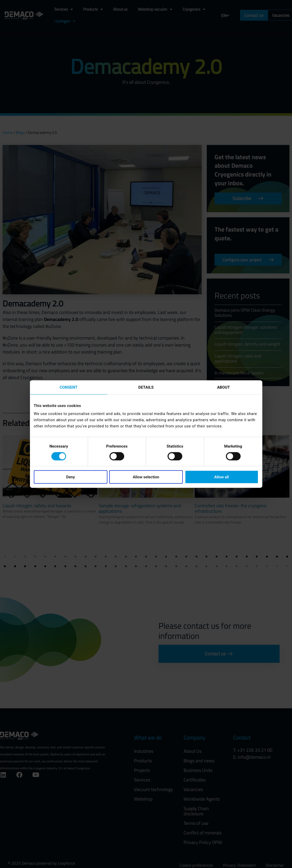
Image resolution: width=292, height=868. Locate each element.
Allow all (222, 477)
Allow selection (146, 477)
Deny (70, 477)
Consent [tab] (69, 387)
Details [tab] (146, 387)
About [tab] (224, 387)
